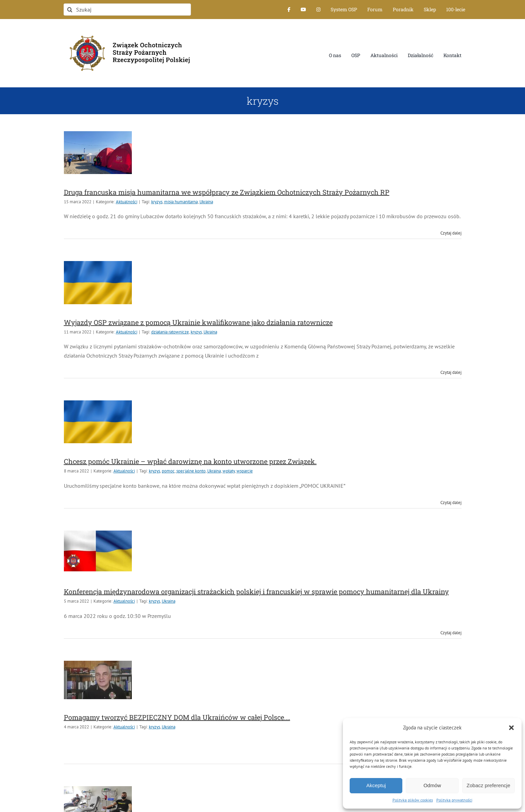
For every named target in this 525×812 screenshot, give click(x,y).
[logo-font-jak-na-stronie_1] (127, 32)
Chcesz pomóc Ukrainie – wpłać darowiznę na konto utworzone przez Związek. (190, 461)
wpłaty (229, 471)
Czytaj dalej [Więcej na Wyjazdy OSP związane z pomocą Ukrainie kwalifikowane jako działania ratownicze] (451, 372)
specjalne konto (191, 471)
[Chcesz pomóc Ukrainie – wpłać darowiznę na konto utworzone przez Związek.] (98, 422)
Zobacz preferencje (488, 785)
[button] (511, 728)
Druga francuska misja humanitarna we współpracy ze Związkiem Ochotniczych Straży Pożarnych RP (227, 192)
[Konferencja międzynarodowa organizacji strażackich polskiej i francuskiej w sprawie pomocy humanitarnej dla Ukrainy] (98, 552)
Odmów (432, 785)
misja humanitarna (181, 202)
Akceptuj (376, 785)
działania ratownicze (170, 332)
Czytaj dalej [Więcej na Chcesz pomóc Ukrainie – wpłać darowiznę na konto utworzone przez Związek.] (451, 503)
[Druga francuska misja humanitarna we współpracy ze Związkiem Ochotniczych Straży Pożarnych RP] (98, 153)
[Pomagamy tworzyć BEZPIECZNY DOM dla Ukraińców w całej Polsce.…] (98, 680)
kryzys (157, 202)
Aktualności (127, 202)
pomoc (168, 471)
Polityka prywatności (454, 800)
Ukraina (206, 202)
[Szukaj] (127, 10)
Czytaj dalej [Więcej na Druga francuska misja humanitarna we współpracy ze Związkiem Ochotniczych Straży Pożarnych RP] (451, 233)
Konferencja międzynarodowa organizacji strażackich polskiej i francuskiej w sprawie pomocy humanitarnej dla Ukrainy (256, 591)
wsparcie (245, 471)
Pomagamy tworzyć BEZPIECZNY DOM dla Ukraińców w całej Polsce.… (177, 717)
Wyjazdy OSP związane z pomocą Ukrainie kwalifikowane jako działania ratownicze (198, 322)
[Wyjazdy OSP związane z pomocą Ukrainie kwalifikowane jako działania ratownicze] (98, 282)
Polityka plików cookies (413, 800)
